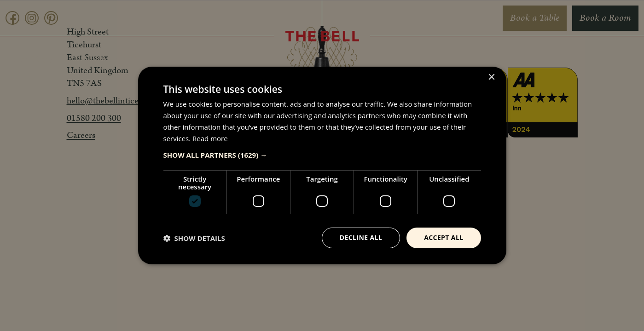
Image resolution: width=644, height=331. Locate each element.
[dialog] (322, 165)
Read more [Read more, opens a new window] (210, 138)
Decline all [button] (361, 237)
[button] (322, 155)
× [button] (491, 77)
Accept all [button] (444, 237)
